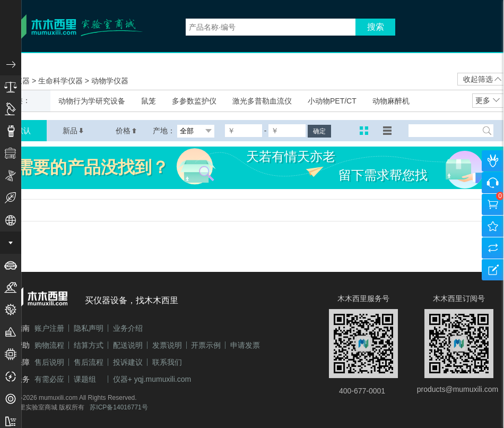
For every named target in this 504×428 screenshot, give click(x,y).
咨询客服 (493, 183)
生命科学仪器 (62, 81)
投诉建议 (128, 362)
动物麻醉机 (391, 101)
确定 (319, 131)
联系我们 (167, 362)
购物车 (493, 204)
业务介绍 (128, 328)
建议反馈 (493, 270)
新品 (73, 131)
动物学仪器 (110, 81)
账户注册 (49, 328)
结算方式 (89, 345)
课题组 (85, 379)
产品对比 (493, 248)
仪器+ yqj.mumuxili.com (152, 379)
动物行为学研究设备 (92, 101)
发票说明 (167, 345)
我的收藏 (493, 226)
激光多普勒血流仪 (262, 101)
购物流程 (49, 345)
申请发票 (245, 345)
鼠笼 (149, 101)
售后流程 (89, 362)
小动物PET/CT (332, 101)
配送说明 (128, 345)
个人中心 (493, 161)
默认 (23, 131)
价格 (126, 131)
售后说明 (49, 362)
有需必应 (49, 379)
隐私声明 (89, 328)
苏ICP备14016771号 (119, 407)
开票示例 (206, 345)
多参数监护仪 (194, 101)
